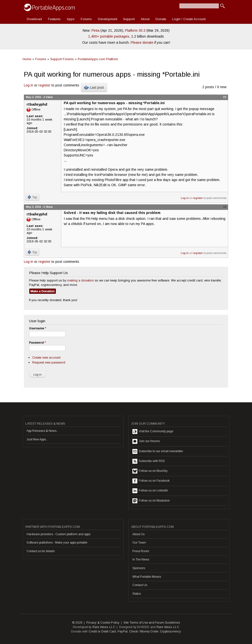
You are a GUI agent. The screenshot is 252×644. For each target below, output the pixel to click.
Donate (161, 19)
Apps (71, 19)
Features (54, 19)
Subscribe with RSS (149, 461)
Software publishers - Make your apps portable (57, 543)
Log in (29, 85)
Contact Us (140, 585)
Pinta (95, 30)
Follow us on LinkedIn (150, 491)
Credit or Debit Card (102, 631)
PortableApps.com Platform (98, 59)
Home (27, 59)
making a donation (80, 280)
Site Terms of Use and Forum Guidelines (152, 623)
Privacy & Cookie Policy (103, 623)
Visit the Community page (153, 432)
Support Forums (62, 59)
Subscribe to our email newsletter (158, 451)
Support (129, 19)
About (145, 19)
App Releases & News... (43, 431)
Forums (86, 19)
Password (37, 343)
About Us (138, 534)
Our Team (139, 543)
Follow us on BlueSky (150, 471)
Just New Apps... (37, 439)
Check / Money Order (144, 631)
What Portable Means (147, 577)
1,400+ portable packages (109, 36)
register (44, 85)
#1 (225, 97)
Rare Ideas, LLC (104, 627)
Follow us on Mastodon (151, 501)
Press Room (141, 551)
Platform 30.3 (135, 30)
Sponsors (139, 568)
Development (108, 19)
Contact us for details (41, 551)
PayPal (123, 631)
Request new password (49, 362)
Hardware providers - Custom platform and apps (58, 534)
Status (137, 594)
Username (38, 328)
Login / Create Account (189, 19)
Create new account (46, 357)
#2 (225, 207)
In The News (141, 560)
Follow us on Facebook (151, 481)
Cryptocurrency (170, 631)
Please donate (142, 42)
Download (34, 19)
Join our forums (146, 441)
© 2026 (77, 623)
